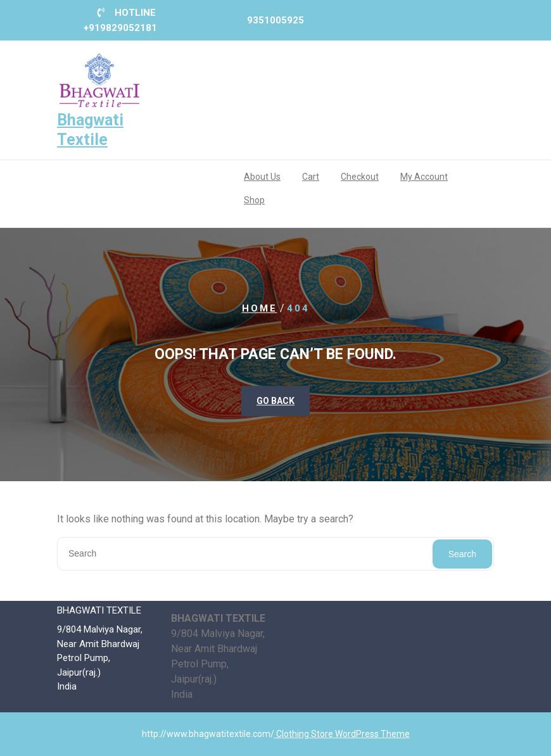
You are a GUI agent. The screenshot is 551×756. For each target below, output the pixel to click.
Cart (311, 177)
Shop (254, 200)
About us (262, 177)
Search (462, 554)
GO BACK (275, 401)
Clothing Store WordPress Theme (342, 734)
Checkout (360, 177)
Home (260, 309)
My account (424, 177)
